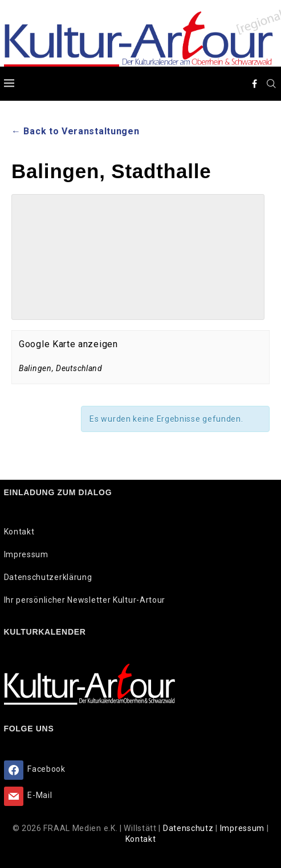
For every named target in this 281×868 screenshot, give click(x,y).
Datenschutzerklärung (48, 577)
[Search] (272, 84)
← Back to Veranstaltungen (76, 131)
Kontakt (19, 532)
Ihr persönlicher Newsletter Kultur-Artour (85, 600)
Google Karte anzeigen (68, 344)
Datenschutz (189, 828)
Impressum (26, 554)
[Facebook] (255, 84)
